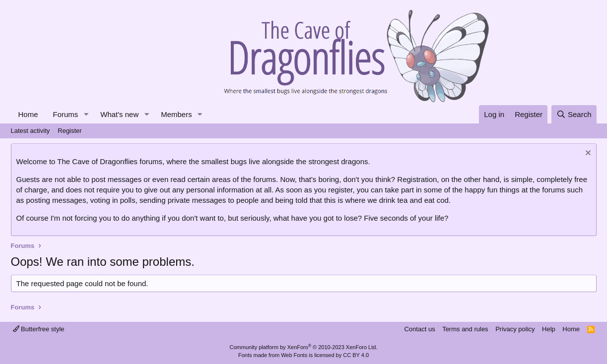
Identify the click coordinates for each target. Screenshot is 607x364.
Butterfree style (39, 329)
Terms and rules (465, 329)
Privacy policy (515, 329)
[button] (86, 114)
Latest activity (31, 131)
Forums (66, 114)
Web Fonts (294, 355)
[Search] (574, 114)
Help (549, 329)
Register (69, 131)
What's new (119, 114)
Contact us (419, 329)
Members (176, 114)
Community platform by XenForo (304, 347)
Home (28, 114)
